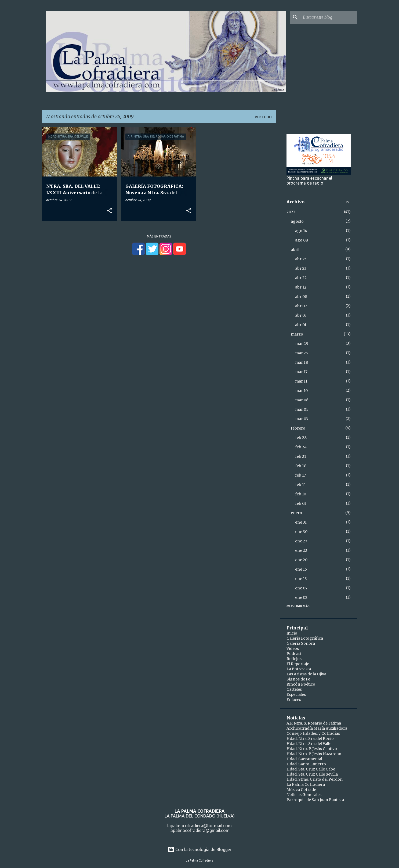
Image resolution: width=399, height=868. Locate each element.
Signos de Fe (298, 679)
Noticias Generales (304, 795)
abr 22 (301, 278)
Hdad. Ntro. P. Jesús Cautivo (312, 749)
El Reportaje (298, 664)
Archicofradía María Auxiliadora (317, 728)
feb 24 (301, 447)
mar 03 (302, 419)
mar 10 (301, 391)
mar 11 (301, 381)
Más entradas (159, 236)
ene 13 (301, 579)
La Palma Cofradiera (306, 784)
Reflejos (294, 659)
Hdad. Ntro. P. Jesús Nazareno (314, 754)
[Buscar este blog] (329, 17)
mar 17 (301, 372)
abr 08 (301, 297)
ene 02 (301, 597)
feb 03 (301, 503)
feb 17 (300, 475)
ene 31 (301, 522)
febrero (298, 428)
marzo (297, 334)
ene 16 (301, 569)
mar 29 (302, 344)
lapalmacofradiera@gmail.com (199, 830)
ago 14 (301, 231)
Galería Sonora (301, 643)
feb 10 (301, 494)
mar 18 (302, 362)
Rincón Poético (301, 684)
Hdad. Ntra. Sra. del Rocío (310, 739)
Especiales (296, 694)
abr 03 (301, 315)
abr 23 (301, 268)
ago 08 (302, 240)
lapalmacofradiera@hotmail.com (199, 826)
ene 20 (301, 560)
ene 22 (301, 550)
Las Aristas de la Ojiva (306, 674)
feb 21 (301, 456)
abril (295, 250)
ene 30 (301, 532)
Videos (293, 649)
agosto (297, 221)
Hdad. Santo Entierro (306, 764)
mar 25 (302, 353)
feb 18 (301, 466)
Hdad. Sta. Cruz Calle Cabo (311, 769)
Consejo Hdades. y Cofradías (313, 733)
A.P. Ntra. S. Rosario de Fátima (314, 723)
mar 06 (302, 400)
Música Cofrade (301, 790)
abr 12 (301, 287)
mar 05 (302, 409)
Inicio (292, 633)
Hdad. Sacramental (304, 759)
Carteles (294, 689)
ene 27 (301, 541)
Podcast (294, 654)
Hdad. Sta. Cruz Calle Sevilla (312, 774)
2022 (291, 212)
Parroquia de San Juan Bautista (315, 800)
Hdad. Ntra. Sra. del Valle (309, 744)
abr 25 (301, 259)
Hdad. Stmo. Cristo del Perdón (315, 779)
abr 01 (301, 325)
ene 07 (301, 588)
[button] (110, 211)
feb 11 (300, 485)
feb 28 (301, 438)
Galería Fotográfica (305, 638)
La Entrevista (299, 669)
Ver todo (263, 117)
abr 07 (301, 306)
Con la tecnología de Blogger (200, 849)
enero (296, 513)
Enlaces (294, 700)
